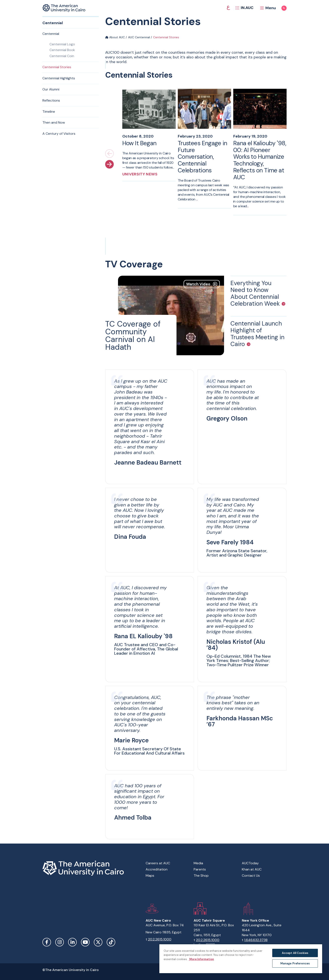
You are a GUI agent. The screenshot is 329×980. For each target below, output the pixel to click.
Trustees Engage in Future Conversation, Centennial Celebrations (203, 157)
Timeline (49, 112)
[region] (241, 959)
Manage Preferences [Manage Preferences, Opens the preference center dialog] (295, 963)
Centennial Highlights (59, 78)
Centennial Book (62, 50)
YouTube (85, 942)
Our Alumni (51, 89)
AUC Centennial (139, 37)
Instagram (60, 942)
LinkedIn (72, 942)
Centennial (51, 34)
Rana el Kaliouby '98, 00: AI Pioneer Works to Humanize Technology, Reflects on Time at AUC (260, 160)
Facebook (47, 942)
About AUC (115, 37)
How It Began (139, 143)
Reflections (51, 100)
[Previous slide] (109, 154)
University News (140, 174)
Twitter (98, 942)
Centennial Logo (62, 44)
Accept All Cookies (295, 953)
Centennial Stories (57, 67)
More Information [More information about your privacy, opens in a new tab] (201, 959)
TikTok (111, 942)
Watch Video (202, 284)
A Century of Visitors (59, 134)
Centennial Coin (62, 56)
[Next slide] (109, 164)
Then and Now (54, 122)
